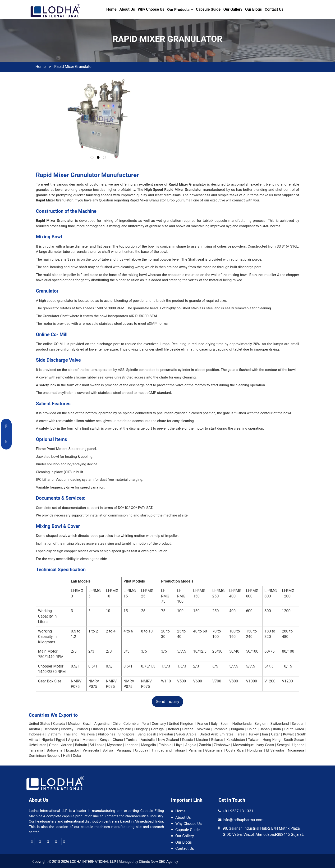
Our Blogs (253, 9)
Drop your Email (180, 200)
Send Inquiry (167, 701)
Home (112, 9)
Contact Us (274, 9)
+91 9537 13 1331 (238, 811)
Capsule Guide (208, 9)
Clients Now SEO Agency (158, 862)
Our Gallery (233, 9)
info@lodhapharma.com (243, 820)
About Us (127, 9)
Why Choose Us (151, 9)
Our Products (178, 10)
